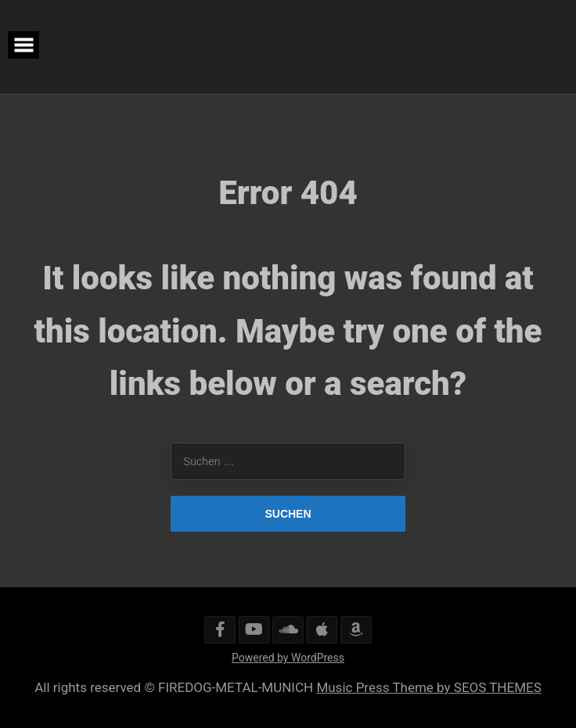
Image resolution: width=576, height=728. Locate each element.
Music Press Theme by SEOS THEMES (428, 687)
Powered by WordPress (288, 658)
